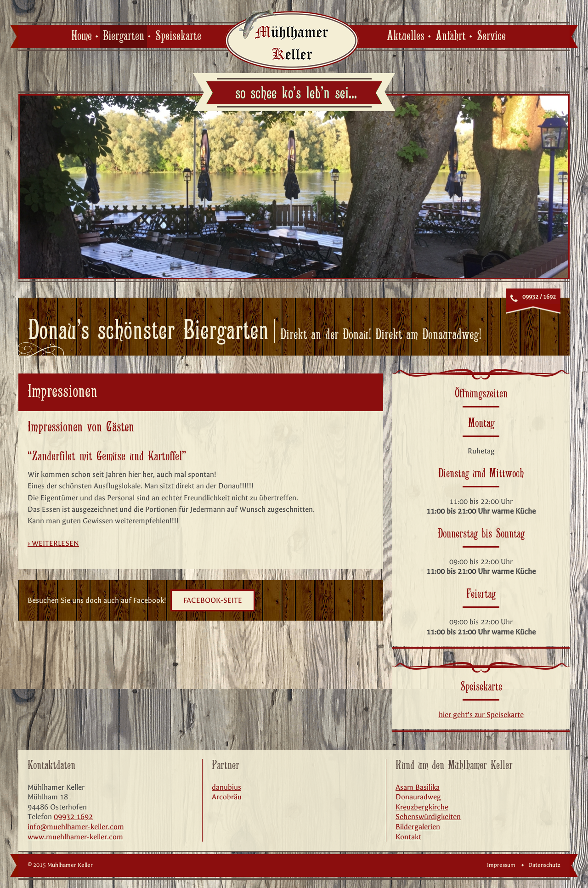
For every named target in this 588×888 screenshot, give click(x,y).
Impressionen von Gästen (81, 428)
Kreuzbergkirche (422, 807)
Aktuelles (406, 36)
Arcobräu (227, 797)
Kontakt (408, 837)
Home (82, 36)
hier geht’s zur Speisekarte (481, 715)
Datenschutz (544, 865)
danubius (226, 787)
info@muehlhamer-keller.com (76, 827)
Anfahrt (451, 36)
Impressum (501, 865)
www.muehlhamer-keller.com (75, 837)
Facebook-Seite (213, 600)
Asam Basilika (418, 787)
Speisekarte (178, 36)
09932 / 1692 (539, 297)
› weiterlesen (53, 543)
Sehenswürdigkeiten (428, 817)
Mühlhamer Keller (291, 39)
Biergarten (124, 36)
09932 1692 (73, 817)
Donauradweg (418, 797)
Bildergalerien (418, 827)
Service (491, 36)
